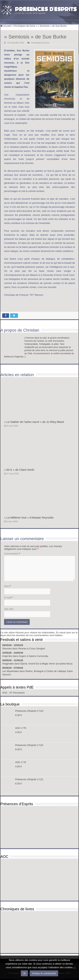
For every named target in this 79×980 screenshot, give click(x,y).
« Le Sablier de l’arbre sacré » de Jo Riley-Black (34, 422)
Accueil (6, 26)
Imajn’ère (7, 656)
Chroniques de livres (24, 26)
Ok (24, 973)
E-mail (8, 598)
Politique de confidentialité (44, 973)
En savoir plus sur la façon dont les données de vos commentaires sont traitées (39, 634)
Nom (7, 586)
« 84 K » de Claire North (19, 470)
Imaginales (8, 664)
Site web (9, 609)
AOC (5, 693)
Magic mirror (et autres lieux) (57, 664)
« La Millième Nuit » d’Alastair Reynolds (29, 518)
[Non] (74, 968)
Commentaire (12, 554)
